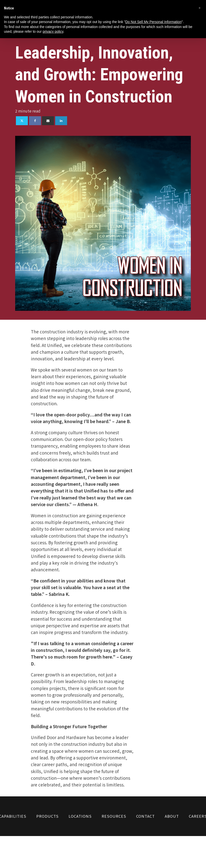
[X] (22, 121)
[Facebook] (35, 121)
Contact (145, 816)
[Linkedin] (61, 121)
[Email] (48, 121)
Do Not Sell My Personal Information (153, 22)
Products (47, 816)
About (172, 816)
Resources (114, 816)
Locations (80, 816)
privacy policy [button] (53, 31)
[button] (200, 8)
